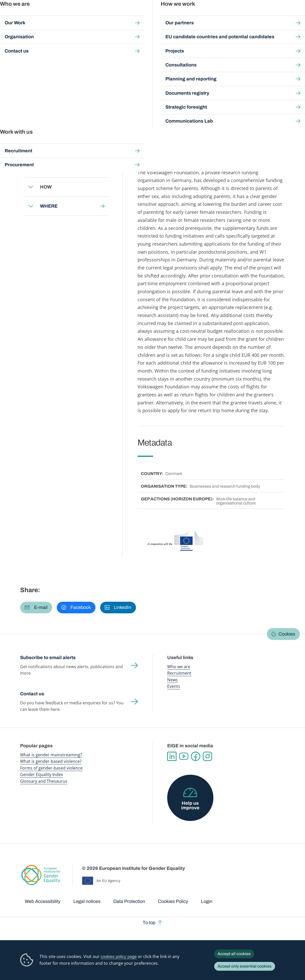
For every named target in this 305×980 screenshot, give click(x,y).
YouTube (184, 756)
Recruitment (179, 673)
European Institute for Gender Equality (27, 16)
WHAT (47, 149)
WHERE (49, 206)
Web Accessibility (43, 901)
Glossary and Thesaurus (44, 781)
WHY (46, 168)
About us (272, 15)
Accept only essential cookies (244, 966)
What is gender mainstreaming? (51, 755)
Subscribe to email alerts (48, 658)
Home (31, 48)
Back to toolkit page (57, 128)
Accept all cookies (234, 954)
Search (294, 15)
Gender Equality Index (207, 15)
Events (174, 686)
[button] (36, 608)
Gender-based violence (174, 15)
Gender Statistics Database (242, 15)
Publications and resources (104, 15)
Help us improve (190, 805)
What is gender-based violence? (51, 761)
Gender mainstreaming (140, 15)
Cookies (287, 634)
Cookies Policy (173, 901)
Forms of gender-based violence (51, 768)
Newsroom (72, 15)
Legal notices (87, 901)
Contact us (32, 694)
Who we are (179, 667)
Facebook (196, 756)
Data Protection (129, 901)
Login (207, 901)
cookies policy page (119, 956)
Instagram (207, 756)
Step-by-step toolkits (102, 48)
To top (149, 923)
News (172, 680)
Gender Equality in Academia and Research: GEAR (165, 48)
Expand (31, 149)
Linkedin (172, 756)
